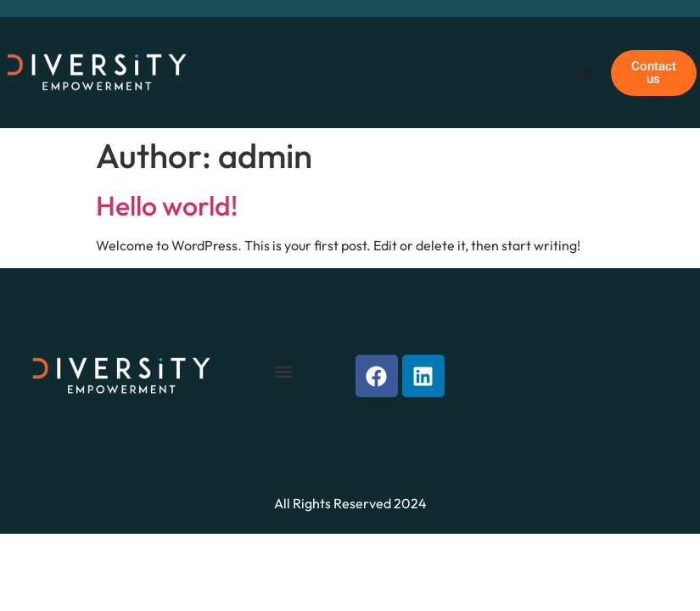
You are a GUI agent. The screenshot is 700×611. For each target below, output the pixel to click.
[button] (283, 372)
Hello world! (167, 205)
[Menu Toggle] (585, 73)
